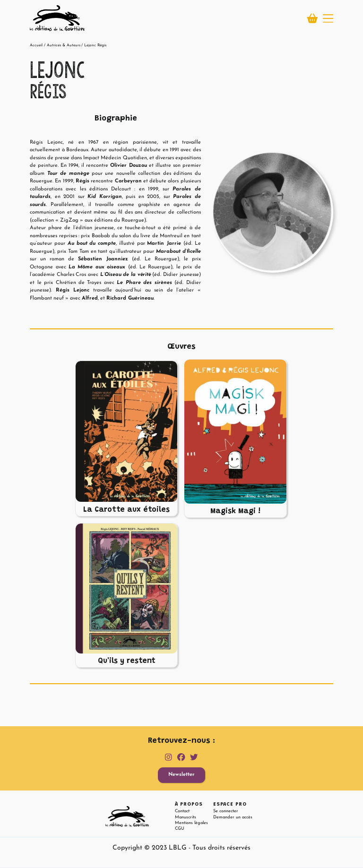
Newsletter (181, 775)
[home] (57, 18)
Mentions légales (191, 823)
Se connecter (226, 811)
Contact (182, 811)
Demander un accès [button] (233, 817)
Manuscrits (186, 817)
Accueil (36, 45)
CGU (180, 829)
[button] (328, 18)
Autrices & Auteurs (64, 45)
